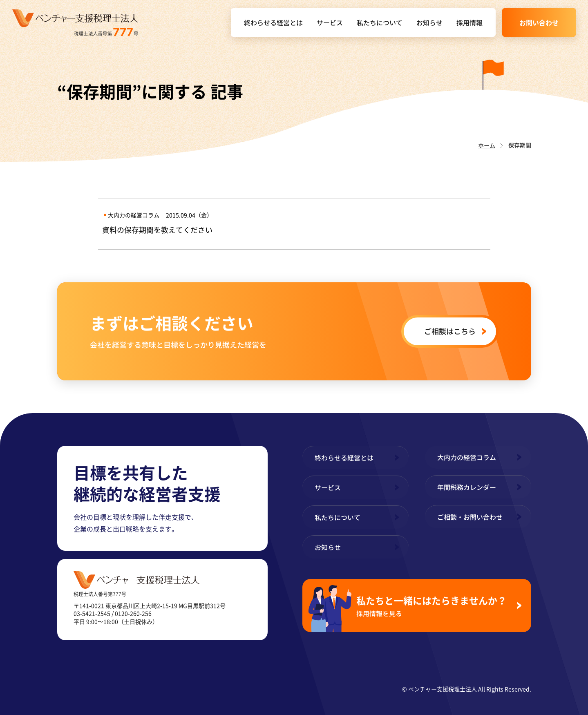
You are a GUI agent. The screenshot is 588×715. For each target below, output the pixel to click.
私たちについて (380, 22)
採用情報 (470, 22)
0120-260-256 (133, 613)
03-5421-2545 (92, 613)
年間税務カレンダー (467, 487)
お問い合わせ (539, 22)
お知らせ (429, 22)
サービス (330, 22)
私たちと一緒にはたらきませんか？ (434, 606)
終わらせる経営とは (273, 22)
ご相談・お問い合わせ (470, 517)
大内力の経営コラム (467, 457)
